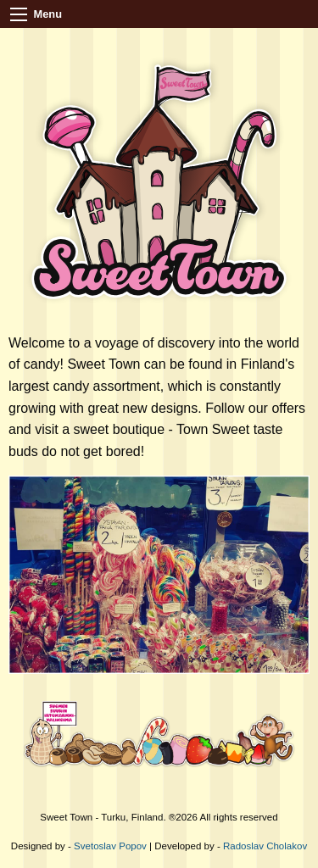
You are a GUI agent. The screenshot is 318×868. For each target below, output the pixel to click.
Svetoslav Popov (110, 846)
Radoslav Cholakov (265, 846)
